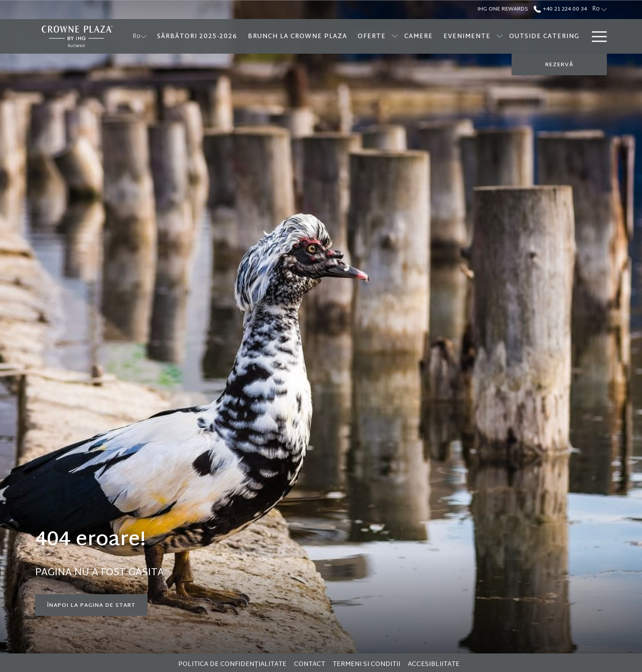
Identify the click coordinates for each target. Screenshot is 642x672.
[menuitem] (197, 36)
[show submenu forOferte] (395, 36)
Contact (309, 664)
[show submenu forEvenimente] (500, 36)
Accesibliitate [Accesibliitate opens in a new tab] (435, 664)
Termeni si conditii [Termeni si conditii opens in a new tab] (368, 664)
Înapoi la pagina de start (91, 605)
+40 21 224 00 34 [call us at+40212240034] (560, 9)
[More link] (596, 36)
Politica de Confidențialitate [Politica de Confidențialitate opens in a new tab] (233, 664)
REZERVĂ (559, 65)
